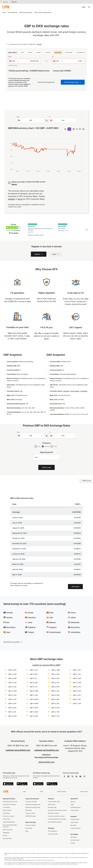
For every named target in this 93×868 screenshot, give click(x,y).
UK (21, 391)
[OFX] (6, 7)
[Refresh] (7, 44)
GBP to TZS (77, 674)
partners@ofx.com (47, 762)
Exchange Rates (13, 12)
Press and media (53, 834)
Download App (7, 838)
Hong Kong (32, 617)
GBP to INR (34, 683)
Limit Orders (6, 813)
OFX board (74, 837)
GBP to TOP (55, 716)
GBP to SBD (55, 699)
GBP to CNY (12, 695)
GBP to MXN (34, 704)
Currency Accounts (9, 816)
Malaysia (52, 622)
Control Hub (6, 819)
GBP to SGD (55, 708)
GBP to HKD (12, 716)
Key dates (73, 825)
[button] (22, 53)
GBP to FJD (12, 712)
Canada (31, 612)
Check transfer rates (54, 802)
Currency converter (31, 802)
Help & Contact (62, 792)
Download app (52, 807)
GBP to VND (77, 683)
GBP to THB (55, 712)
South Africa (75, 627)
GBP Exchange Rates (26, 12)
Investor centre (75, 819)
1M (74, 129)
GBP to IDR (34, 674)
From (10, 56)
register (26, 84)
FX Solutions (6, 807)
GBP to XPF (77, 699)
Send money (52, 804)
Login (84, 7)
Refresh (39, 44)
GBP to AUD (12, 674)
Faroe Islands (75, 391)
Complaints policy (76, 807)
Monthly (47, 446)
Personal (14, 2)
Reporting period (47, 452)
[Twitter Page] (72, 776)
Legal (72, 804)
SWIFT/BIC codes (31, 816)
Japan (30, 622)
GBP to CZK (12, 699)
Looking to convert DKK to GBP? (46, 665)
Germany (9, 617)
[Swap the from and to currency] (46, 61)
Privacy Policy (75, 810)
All (83, 129)
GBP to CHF (12, 687)
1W (69, 129)
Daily (39, 446)
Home (4, 12)
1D (65, 129)
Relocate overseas (53, 813)
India (51, 617)
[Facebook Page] (64, 776)
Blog (27, 831)
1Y (77, 129)
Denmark (66, 391)
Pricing (5, 836)
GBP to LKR (34, 695)
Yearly (55, 446)
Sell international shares (55, 822)
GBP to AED (12, 670)
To (53, 56)
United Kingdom (55, 632)
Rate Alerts (29, 810)
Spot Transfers (7, 810)
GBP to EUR (12, 708)
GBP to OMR (56, 670)
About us (73, 802)
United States (76, 632)
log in (10, 86)
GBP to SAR (55, 695)
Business (5, 2)
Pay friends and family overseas (57, 810)
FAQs (42, 792)
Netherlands (75, 622)
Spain (8, 632)
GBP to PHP (55, 683)
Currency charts (30, 813)
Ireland (73, 617)
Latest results (74, 822)
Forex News (29, 828)
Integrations (6, 833)
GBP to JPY (34, 687)
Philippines (32, 627)
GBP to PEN (55, 674)
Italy (8, 622)
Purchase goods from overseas (57, 819)
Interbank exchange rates (33, 804)
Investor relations (75, 828)
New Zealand (11, 627)
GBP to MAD (34, 699)
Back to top (86, 481)
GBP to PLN (55, 691)
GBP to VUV (77, 687)
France (73, 612)
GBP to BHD (12, 678)
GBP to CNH (12, 691)
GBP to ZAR (77, 704)
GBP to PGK (55, 678)
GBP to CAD (12, 683)
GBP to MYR (34, 708)
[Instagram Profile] (84, 776)
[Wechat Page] (76, 776)
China (51, 612)
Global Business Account (10, 802)
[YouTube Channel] (80, 776)
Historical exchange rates (33, 807)
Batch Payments (8, 830)
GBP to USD (77, 678)
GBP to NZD (34, 716)
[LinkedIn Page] (68, 776)
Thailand (31, 632)
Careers (73, 843)
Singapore (53, 627)
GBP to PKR (55, 687)
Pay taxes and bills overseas (56, 816)
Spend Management (9, 822)
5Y (80, 129)
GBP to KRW (34, 691)
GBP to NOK (34, 712)
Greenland (84, 391)
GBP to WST (77, 691)
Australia (9, 612)
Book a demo (84, 792)
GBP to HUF (34, 670)
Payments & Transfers (9, 804)
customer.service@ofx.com (18, 750)
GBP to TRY (77, 670)
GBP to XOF (77, 695)
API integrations (52, 831)
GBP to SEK (55, 704)
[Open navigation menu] (89, 7)
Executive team (75, 840)
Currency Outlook (31, 825)
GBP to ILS (33, 678)
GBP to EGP (12, 704)
